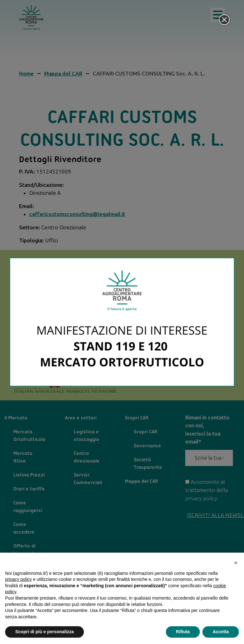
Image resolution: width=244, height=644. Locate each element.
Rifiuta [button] (183, 632)
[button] (236, 563)
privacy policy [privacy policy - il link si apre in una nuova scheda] (18, 579)
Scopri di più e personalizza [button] (44, 632)
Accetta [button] (221, 632)
